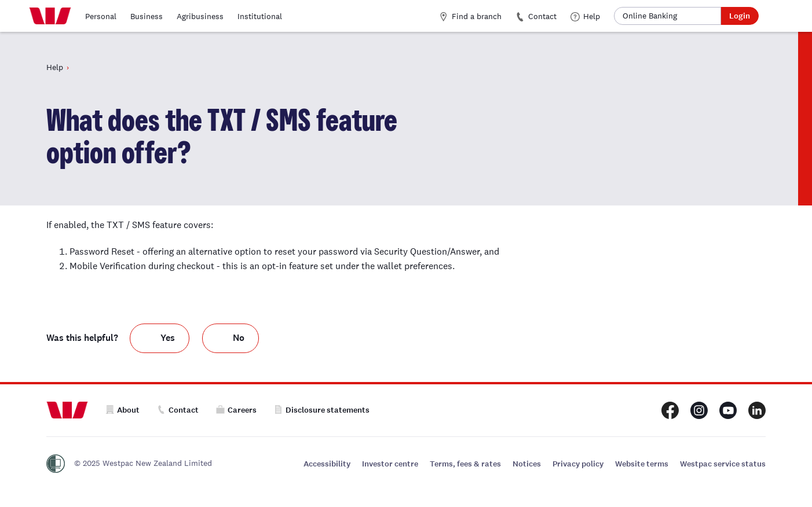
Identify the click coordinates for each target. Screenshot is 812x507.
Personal (101, 16)
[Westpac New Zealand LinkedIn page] (757, 410)
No (239, 338)
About (122, 410)
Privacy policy (578, 464)
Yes (168, 338)
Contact (536, 16)
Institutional (260, 16)
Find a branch (470, 16)
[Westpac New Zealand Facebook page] (670, 410)
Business (147, 16)
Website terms (642, 464)
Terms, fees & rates (465, 464)
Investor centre (390, 464)
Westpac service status (723, 464)
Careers (236, 410)
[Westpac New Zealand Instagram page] (699, 410)
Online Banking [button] (650, 16)
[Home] (50, 16)
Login (740, 16)
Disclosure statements (322, 410)
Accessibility (327, 464)
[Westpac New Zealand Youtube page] (728, 410)
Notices (527, 464)
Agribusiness (200, 16)
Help (585, 16)
